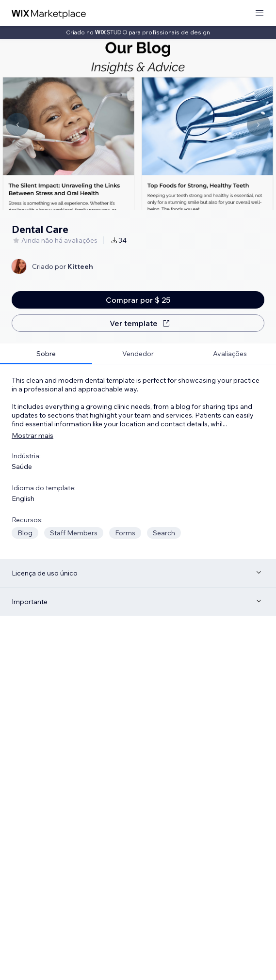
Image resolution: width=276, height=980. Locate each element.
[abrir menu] (260, 13)
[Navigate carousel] (17, 124)
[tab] (46, 354)
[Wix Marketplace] (49, 13)
